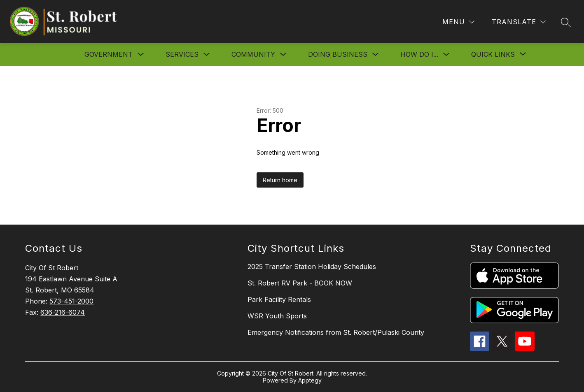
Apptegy (310, 380)
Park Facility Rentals (279, 299)
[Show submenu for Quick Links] (493, 54)
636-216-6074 (63, 312)
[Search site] (566, 22)
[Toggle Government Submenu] (141, 55)
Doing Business (338, 54)
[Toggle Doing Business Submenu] (376, 55)
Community (253, 54)
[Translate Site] (519, 22)
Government (109, 54)
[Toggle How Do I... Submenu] (446, 55)
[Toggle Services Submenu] (207, 55)
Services (182, 54)
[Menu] (458, 22)
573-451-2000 (71, 301)
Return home (280, 180)
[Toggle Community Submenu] (283, 55)
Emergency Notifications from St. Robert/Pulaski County (336, 332)
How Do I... (419, 54)
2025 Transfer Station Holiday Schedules (312, 267)
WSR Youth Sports (277, 316)
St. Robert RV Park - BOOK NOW (300, 283)
